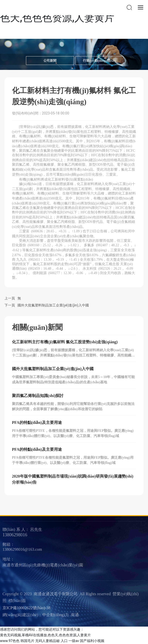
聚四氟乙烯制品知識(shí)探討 (38, 396)
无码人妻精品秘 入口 (51, 641)
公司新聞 (50, 61)
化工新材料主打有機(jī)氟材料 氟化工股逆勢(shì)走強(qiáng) (65, 342)
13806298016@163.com (22, 549)
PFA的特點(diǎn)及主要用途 (37, 422)
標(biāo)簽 (17, 601)
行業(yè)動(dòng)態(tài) (99, 61)
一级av (74, 641)
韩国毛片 (27, 641)
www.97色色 (10, 641)
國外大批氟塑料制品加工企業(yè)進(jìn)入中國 (53, 305)
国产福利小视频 (92, 641)
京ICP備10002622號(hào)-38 (26, 608)
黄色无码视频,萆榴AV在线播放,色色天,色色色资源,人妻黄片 (45, 635)
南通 (75, 615)
